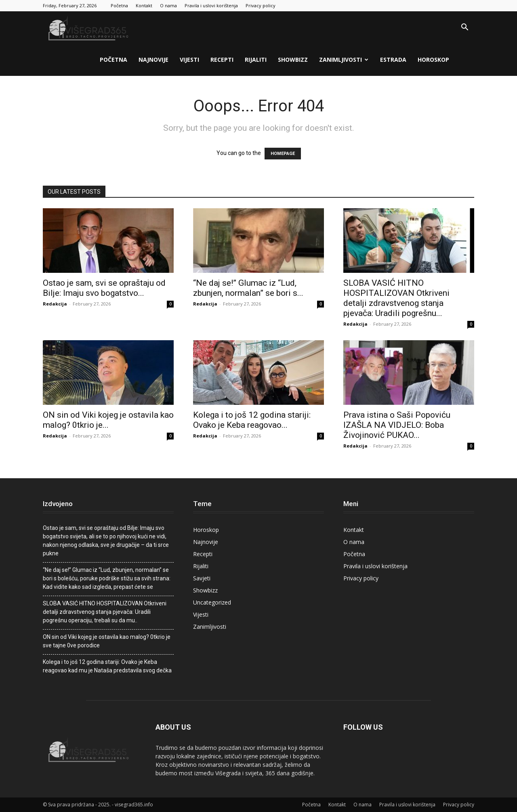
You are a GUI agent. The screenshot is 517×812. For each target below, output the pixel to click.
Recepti (222, 60)
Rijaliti (256, 60)
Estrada (393, 60)
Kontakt (144, 5)
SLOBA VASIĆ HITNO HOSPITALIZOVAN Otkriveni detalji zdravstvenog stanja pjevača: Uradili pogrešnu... (396, 298)
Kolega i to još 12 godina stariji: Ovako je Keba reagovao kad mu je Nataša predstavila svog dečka (107, 666)
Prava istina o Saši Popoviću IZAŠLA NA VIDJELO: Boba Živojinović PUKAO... (397, 425)
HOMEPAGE (283, 154)
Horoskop (433, 60)
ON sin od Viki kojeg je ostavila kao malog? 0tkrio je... (108, 420)
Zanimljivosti (344, 60)
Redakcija (55, 304)
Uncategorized (212, 602)
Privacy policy (261, 5)
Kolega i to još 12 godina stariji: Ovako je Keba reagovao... (252, 420)
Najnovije (153, 60)
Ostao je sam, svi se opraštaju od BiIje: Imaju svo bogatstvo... (104, 288)
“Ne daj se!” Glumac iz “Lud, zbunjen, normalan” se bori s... (248, 288)
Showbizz (293, 60)
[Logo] (89, 28)
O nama (168, 5)
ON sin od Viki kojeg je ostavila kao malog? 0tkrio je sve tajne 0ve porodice (107, 641)
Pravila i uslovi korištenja (211, 5)
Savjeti (202, 578)
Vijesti (189, 60)
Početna (119, 5)
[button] (464, 28)
